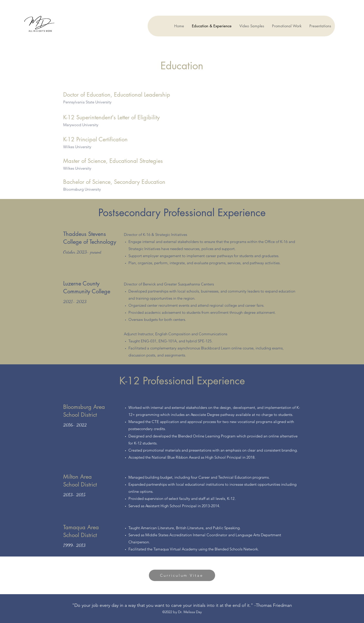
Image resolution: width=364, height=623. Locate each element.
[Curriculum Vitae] (182, 575)
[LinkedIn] (341, 34)
